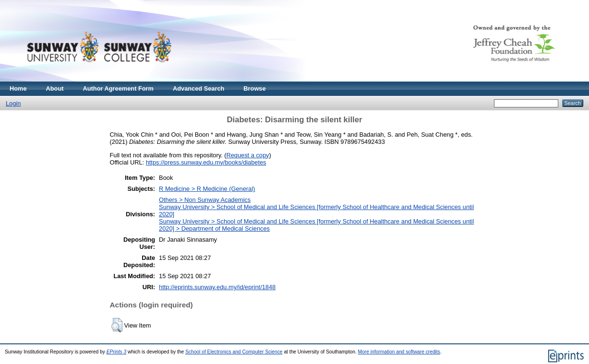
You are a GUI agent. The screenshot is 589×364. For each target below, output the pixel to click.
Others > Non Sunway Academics (205, 200)
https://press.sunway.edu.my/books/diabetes (206, 162)
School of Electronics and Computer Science (234, 352)
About (55, 88)
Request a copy (248, 155)
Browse (254, 88)
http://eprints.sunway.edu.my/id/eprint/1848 (217, 287)
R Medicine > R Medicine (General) (207, 189)
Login (13, 103)
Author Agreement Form (118, 88)
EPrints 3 (117, 352)
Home (18, 88)
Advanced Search (198, 88)
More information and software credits (399, 352)
